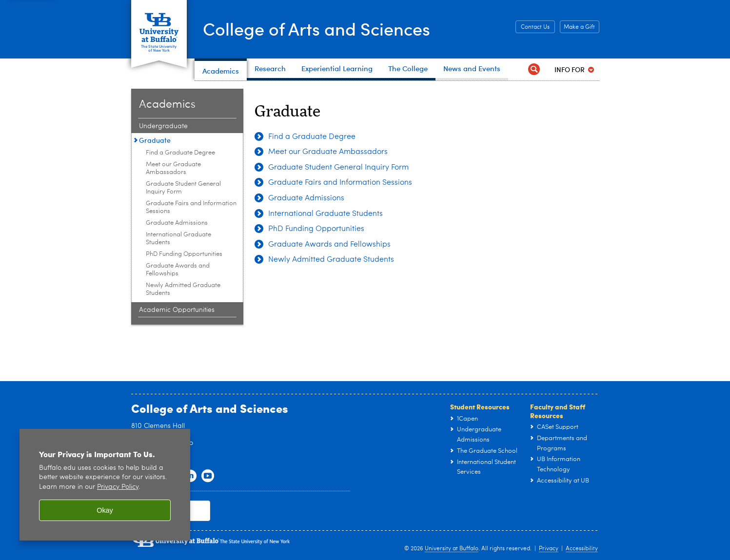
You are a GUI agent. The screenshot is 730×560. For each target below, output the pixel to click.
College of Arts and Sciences (316, 29)
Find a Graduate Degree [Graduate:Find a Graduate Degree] (180, 153)
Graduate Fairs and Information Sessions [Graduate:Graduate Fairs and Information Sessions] (191, 207)
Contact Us (535, 27)
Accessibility (582, 549)
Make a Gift (579, 27)
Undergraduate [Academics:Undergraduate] (163, 126)
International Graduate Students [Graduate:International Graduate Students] (178, 239)
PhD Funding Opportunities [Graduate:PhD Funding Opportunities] (184, 254)
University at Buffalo (452, 549)
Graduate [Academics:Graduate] (155, 140)
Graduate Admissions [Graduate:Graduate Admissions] (177, 223)
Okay (105, 510)
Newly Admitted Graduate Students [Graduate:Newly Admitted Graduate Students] (183, 289)
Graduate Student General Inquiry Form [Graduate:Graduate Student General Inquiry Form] (183, 188)
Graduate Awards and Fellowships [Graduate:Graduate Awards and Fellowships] (178, 270)
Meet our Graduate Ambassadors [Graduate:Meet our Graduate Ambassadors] (173, 168)
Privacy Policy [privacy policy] (118, 487)
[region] (105, 485)
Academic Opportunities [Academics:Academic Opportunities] (177, 310)
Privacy (549, 549)
